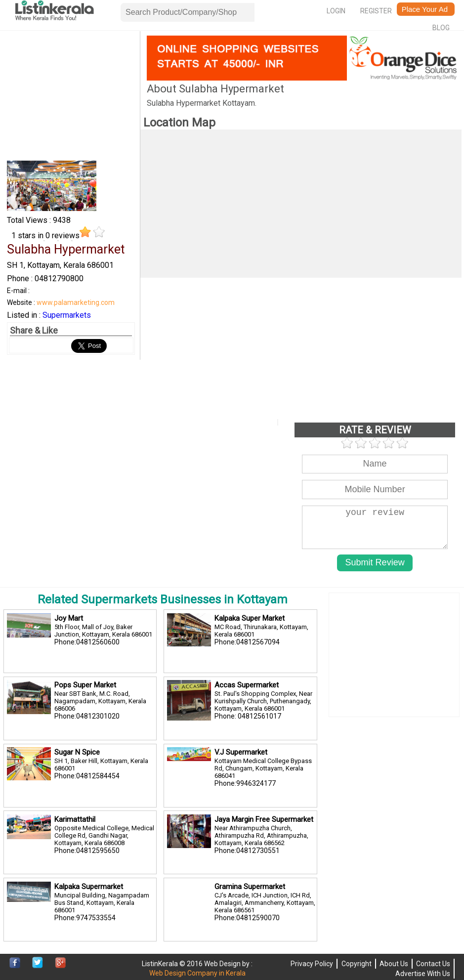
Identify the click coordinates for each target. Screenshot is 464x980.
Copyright (357, 964)
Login (336, 11)
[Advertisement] (71, 97)
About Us (394, 964)
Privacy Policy (312, 964)
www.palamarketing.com (76, 302)
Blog (441, 28)
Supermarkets (67, 315)
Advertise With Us (423, 974)
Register (376, 11)
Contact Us (433, 964)
